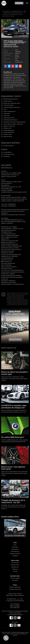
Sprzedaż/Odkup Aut (17, 11)
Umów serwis (15, 563)
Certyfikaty (15, 556)
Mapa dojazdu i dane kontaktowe (15, 595)
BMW (25, 11)
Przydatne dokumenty (15, 589)
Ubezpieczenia (15, 565)
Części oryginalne (15, 578)
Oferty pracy (15, 549)
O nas (15, 545)
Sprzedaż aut (15, 567)
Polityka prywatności (15, 554)
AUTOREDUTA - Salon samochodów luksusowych (4, 3)
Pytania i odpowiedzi (15, 587)
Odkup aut (15, 569)
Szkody (15, 571)
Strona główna (6, 11)
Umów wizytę (19, 3)
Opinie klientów (15, 551)
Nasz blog (15, 547)
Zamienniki (15, 580)
